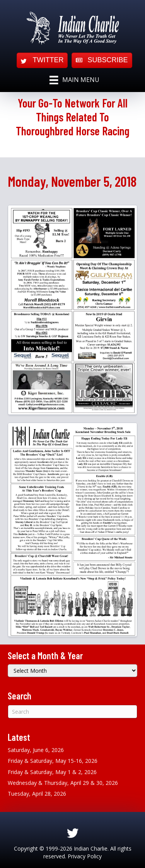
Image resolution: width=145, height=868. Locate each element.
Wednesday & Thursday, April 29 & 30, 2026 (63, 783)
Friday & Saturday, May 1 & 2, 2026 (52, 772)
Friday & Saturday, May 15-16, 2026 (53, 761)
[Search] (72, 712)
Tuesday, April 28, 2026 (37, 794)
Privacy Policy (85, 856)
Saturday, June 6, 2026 (36, 750)
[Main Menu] (74, 80)
